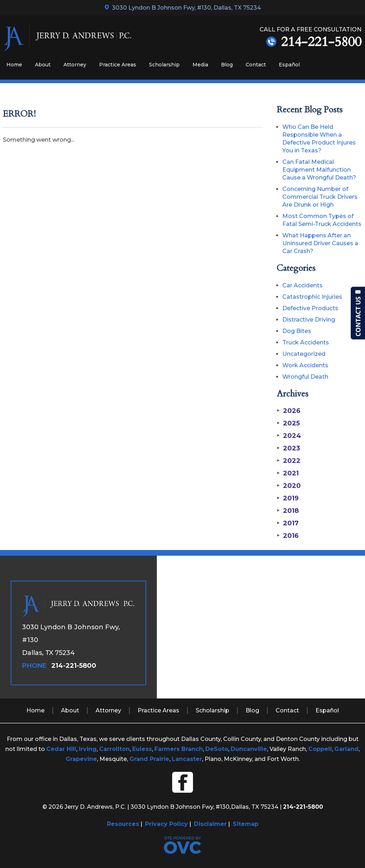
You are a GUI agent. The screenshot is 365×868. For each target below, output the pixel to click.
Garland (346, 749)
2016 (288, 536)
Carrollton (114, 749)
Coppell (320, 749)
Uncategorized (304, 354)
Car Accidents (302, 285)
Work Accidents (305, 365)
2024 (289, 436)
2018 (288, 511)
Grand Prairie (149, 759)
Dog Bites (297, 331)
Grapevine (81, 759)
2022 (289, 461)
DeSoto (217, 749)
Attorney (75, 65)
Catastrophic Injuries (312, 297)
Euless (142, 749)
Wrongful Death (305, 377)
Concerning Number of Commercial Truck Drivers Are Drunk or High (320, 197)
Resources (123, 824)
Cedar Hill (61, 749)
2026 (289, 411)
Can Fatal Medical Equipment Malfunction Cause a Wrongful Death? (319, 170)
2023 (288, 448)
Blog (227, 65)
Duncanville (249, 749)
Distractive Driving (309, 320)
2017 (288, 523)
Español (289, 65)
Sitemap (246, 824)
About (43, 65)
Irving (88, 749)
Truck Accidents (306, 342)
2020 (289, 486)
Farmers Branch (179, 749)
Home (14, 65)
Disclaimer (210, 824)
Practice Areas (118, 65)
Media (200, 65)
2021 (288, 473)
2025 (288, 423)
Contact (256, 65)
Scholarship (164, 65)
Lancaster (187, 759)
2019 (288, 498)
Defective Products (310, 308)
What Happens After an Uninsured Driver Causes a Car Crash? (320, 243)
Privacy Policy (166, 824)
